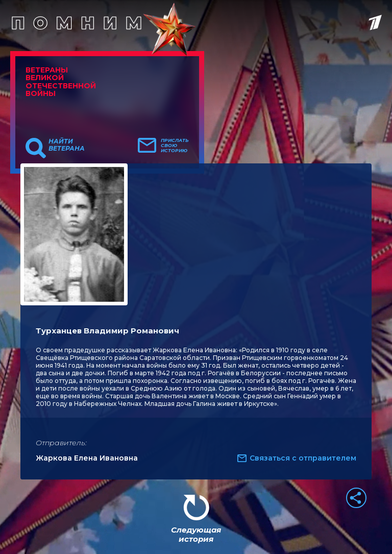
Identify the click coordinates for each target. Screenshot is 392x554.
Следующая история (196, 534)
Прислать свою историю (175, 146)
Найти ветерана (67, 145)
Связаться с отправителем (303, 458)
